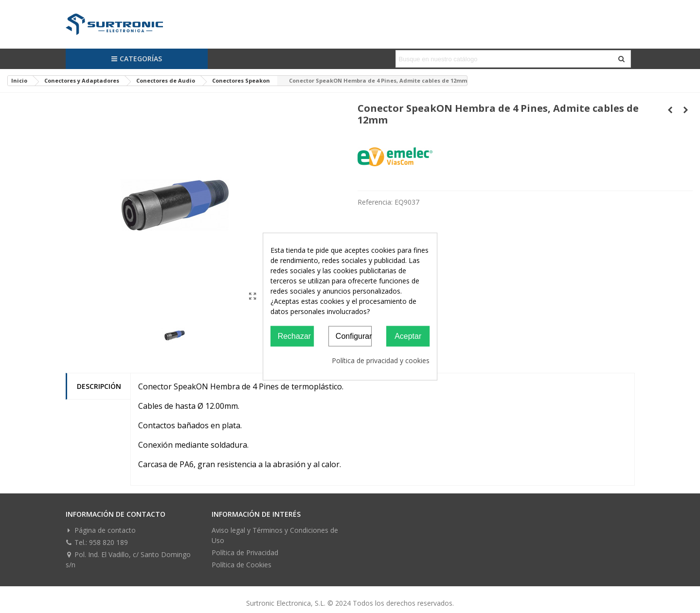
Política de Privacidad (245, 552)
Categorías (136, 59)
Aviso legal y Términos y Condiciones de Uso (275, 535)
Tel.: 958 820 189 (97, 542)
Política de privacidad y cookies (381, 360)
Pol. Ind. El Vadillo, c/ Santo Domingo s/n (128, 559)
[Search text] (505, 59)
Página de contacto (101, 530)
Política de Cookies (242, 565)
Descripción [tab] (99, 386)
